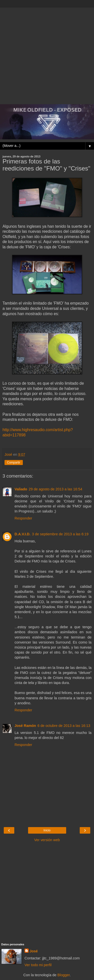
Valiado (21, 489)
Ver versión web (47, 840)
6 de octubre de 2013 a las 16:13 (64, 726)
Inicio (47, 830)
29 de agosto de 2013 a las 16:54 (55, 489)
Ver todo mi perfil (38, 965)
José (34, 951)
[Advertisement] (47, 55)
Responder (23, 518)
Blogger (64, 975)
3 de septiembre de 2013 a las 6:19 (60, 534)
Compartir (14, 463)
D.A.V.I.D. (22, 534)
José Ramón (25, 726)
